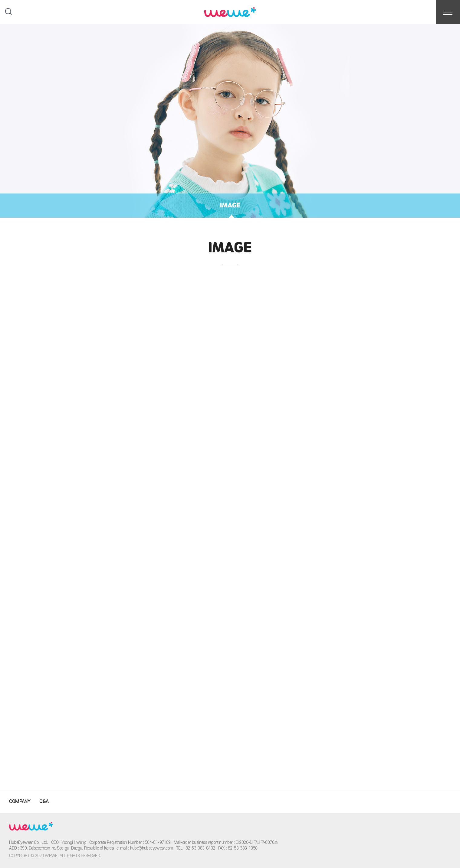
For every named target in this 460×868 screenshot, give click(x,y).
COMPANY (20, 801)
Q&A (44, 801)
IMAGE (230, 206)
